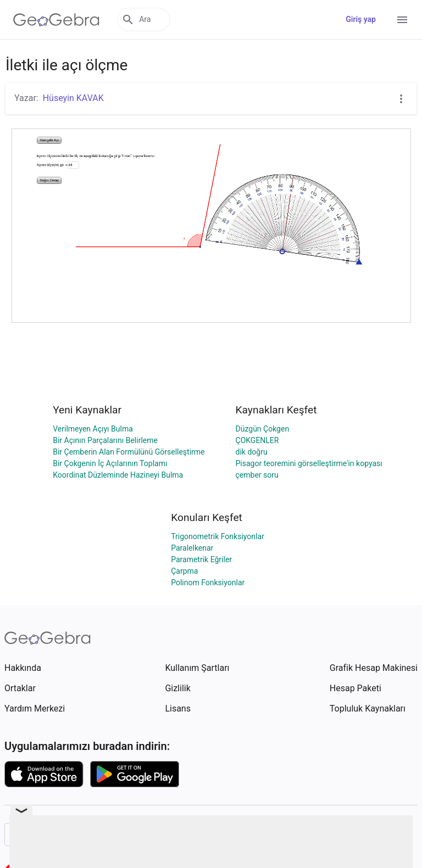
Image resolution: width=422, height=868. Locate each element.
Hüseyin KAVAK (73, 98)
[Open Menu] (402, 20)
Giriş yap (361, 19)
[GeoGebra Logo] (56, 20)
